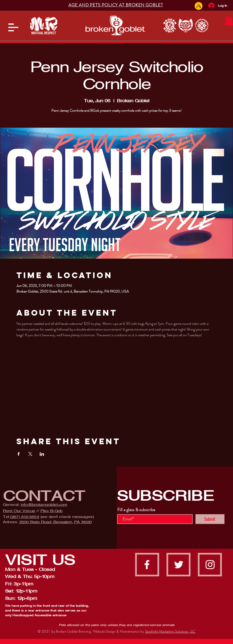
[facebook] (147, 565)
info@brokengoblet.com (44, 505)
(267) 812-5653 (24, 517)
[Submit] (210, 519)
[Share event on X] (30, 454)
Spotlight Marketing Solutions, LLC (170, 631)
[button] (13, 27)
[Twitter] (179, 565)
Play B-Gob (52, 511)
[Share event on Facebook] (19, 454)
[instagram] (210, 565)
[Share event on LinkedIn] (42, 454)
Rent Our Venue (19, 511)
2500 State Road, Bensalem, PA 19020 (55, 522)
